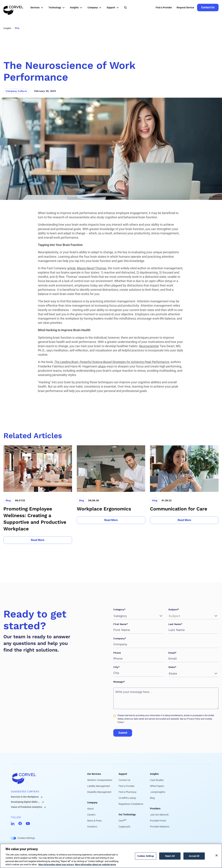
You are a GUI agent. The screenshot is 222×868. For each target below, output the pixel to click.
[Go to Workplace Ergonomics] (111, 495)
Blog (152, 798)
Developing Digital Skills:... (26, 802)
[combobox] (114, 616)
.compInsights (158, 792)
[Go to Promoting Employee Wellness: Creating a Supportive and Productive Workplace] (38, 495)
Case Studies (157, 780)
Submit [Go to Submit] (123, 733)
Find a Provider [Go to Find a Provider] (164, 7)
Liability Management (99, 786)
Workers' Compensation (100, 780)
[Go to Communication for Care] (184, 495)
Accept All (194, 856)
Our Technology (127, 814)
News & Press (94, 821)
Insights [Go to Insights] (7, 28)
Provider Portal (158, 821)
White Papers (157, 786)
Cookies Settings (26, 838)
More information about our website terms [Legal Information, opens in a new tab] (95, 865)
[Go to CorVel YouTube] (28, 824)
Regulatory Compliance (131, 804)
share (102, 366)
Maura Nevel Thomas (92, 268)
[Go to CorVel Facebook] (20, 824)
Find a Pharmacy (128, 792)
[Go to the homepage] (13, 7)
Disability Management (99, 792)
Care (123, 821)
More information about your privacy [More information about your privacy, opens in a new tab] (56, 865)
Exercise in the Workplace (25, 797)
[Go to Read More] (38, 540)
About (90, 809)
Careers (91, 815)
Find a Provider (127, 786)
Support (123, 774)
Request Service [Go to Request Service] (185, 7)
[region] (111, 856)
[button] (38, 7)
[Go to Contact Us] (208, 7)
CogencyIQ (124, 827)
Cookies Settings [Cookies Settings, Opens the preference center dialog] (146, 856)
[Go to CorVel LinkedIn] (13, 824)
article (71, 268)
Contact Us (124, 780)
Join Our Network (159, 815)
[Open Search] (126, 7)
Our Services (94, 774)
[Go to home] (44, 778)
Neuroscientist (149, 346)
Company (92, 803)
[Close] (217, 855)
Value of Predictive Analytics (27, 807)
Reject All (170, 856)
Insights (154, 774)
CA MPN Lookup (127, 798)
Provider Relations (160, 827)
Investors (92, 827)
